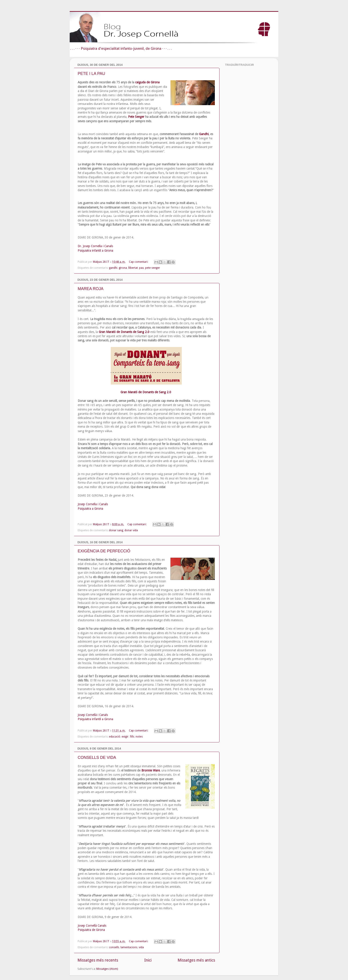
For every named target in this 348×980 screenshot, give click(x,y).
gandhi (113, 268)
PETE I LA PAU (91, 74)
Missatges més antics (196, 960)
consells (114, 947)
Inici (148, 960)
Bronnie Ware (151, 770)
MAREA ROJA (91, 289)
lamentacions (129, 947)
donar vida (131, 530)
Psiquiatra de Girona (91, 930)
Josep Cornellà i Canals (93, 715)
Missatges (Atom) (107, 969)
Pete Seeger (136, 117)
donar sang (116, 530)
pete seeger (153, 268)
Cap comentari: (139, 262)
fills (132, 737)
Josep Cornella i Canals (93, 504)
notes (139, 737)
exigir (125, 737)
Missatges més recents (98, 960)
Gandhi (204, 134)
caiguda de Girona (147, 82)
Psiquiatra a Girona (90, 509)
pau (141, 268)
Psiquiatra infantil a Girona (95, 251)
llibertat (133, 268)
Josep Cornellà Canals (92, 926)
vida (141, 947)
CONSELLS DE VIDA (97, 758)
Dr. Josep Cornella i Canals (95, 246)
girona (123, 268)
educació (115, 737)
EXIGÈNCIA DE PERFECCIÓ (104, 551)
